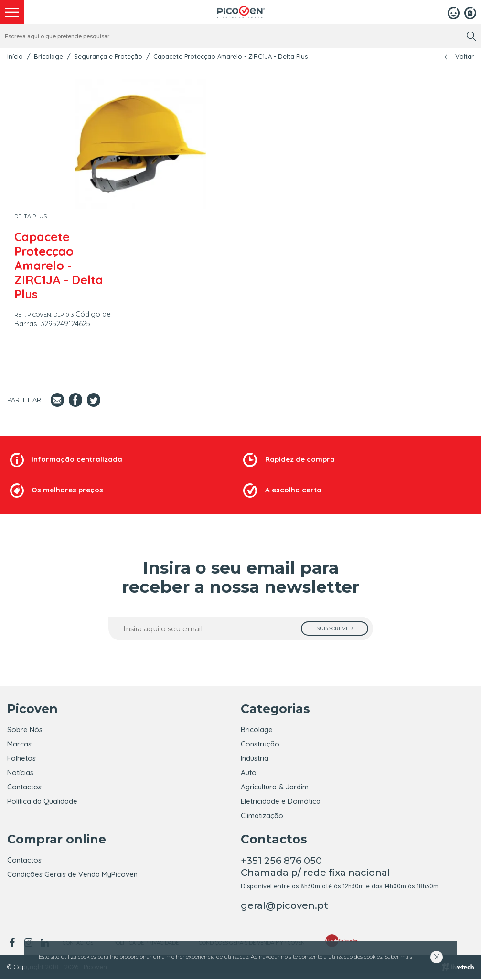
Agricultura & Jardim (275, 787)
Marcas (19, 744)
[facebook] (14, 944)
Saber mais (398, 957)
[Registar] (470, 12)
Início (15, 56)
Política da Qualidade (42, 801)
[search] (471, 36)
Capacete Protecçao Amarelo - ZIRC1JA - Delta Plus (230, 56)
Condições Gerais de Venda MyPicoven (72, 876)
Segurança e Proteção (108, 56)
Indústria (255, 758)
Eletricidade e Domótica (281, 801)
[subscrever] (335, 628)
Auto (249, 772)
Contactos (24, 787)
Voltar (465, 57)
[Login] (454, 12)
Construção (260, 744)
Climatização (262, 815)
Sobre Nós (25, 730)
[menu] (12, 12)
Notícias (20, 772)
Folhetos (21, 758)
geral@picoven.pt (284, 907)
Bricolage (48, 56)
